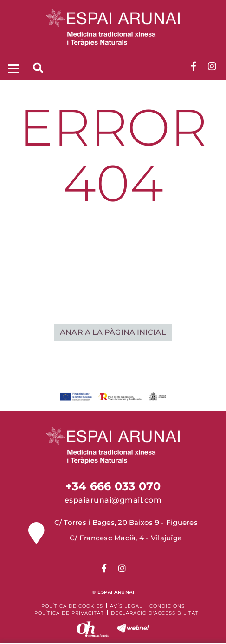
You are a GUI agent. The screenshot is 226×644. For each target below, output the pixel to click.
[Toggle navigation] (13, 68)
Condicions (167, 606)
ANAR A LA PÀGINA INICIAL (113, 332)
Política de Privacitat (69, 613)
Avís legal (126, 606)
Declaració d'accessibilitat (155, 613)
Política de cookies (72, 606)
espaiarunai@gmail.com (113, 500)
